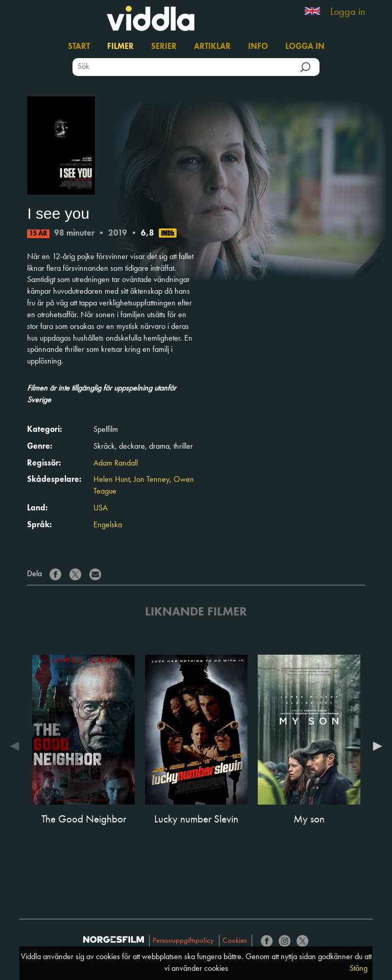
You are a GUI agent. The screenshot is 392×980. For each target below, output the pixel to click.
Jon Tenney (152, 480)
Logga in (348, 12)
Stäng (359, 969)
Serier (164, 47)
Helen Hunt (112, 480)
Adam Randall (116, 463)
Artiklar (212, 47)
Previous (17, 746)
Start (79, 47)
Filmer (120, 47)
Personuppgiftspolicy (183, 941)
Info (258, 47)
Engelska (108, 525)
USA (101, 508)
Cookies (235, 941)
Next (375, 746)
